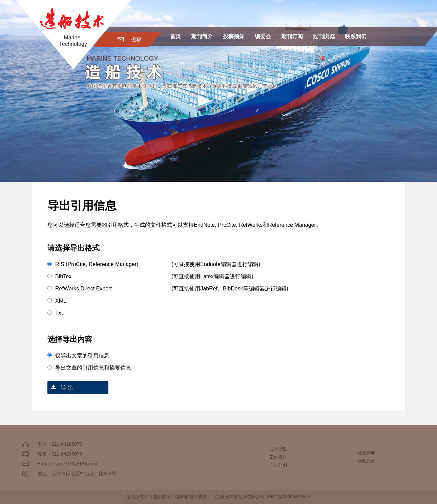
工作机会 (278, 457)
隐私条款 (367, 461)
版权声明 (367, 453)
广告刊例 (278, 465)
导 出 (60, 387)
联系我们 (356, 36)
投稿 (136, 39)
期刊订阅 (292, 36)
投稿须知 (234, 36)
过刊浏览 (324, 36)
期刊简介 (202, 36)
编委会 (263, 36)
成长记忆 (278, 449)
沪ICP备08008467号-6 (289, 497)
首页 (175, 36)
